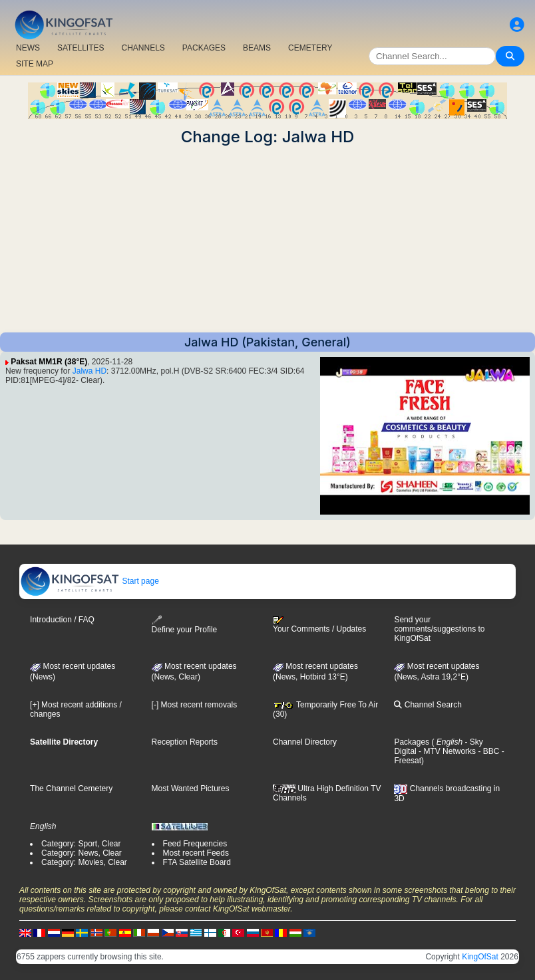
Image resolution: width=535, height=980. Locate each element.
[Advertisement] (267, 239)
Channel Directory (305, 742)
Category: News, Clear (82, 853)
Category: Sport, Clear (81, 844)
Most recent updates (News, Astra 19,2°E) (437, 672)
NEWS (28, 48)
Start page (89, 581)
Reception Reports (185, 742)
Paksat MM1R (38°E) (49, 362)
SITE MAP (35, 64)
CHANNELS (143, 48)
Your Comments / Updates (319, 625)
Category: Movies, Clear (84, 862)
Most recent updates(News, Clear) (194, 672)
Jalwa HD (89, 371)
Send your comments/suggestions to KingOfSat (439, 629)
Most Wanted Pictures (191, 789)
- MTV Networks (446, 751)
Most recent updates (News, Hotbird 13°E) (315, 672)
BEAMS (257, 48)
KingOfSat (480, 957)
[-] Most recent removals (195, 705)
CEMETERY (310, 48)
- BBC (487, 751)
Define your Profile (185, 625)
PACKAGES (204, 48)
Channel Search (428, 705)
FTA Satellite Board (197, 862)
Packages (412, 742)
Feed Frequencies (195, 844)
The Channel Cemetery (71, 789)
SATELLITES (81, 48)
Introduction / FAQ (62, 620)
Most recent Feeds (196, 853)
